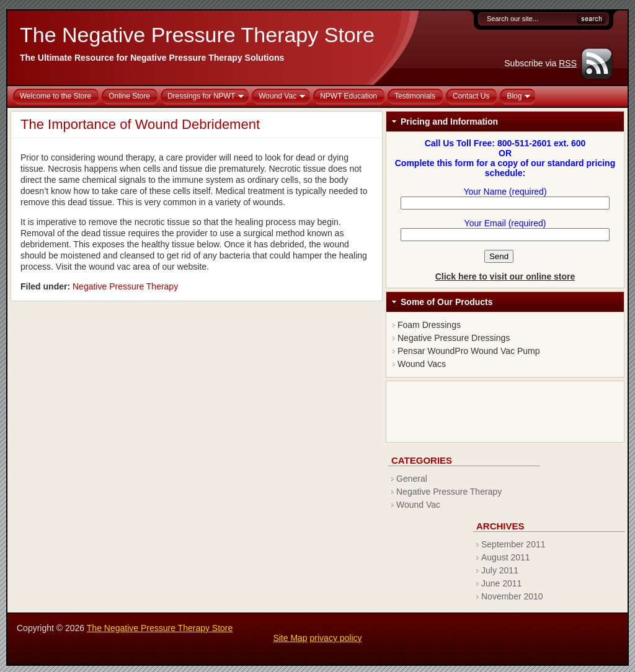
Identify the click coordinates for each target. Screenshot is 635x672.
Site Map (290, 638)
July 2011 (500, 570)
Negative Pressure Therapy (125, 286)
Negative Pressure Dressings (454, 338)
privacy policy (336, 638)
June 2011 (501, 583)
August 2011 (506, 557)
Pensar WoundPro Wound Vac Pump (469, 351)
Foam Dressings (429, 325)
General (412, 479)
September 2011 (513, 544)
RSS (568, 63)
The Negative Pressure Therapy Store (197, 35)
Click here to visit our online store (505, 276)
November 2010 (512, 596)
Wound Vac (418, 505)
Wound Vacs (422, 364)
